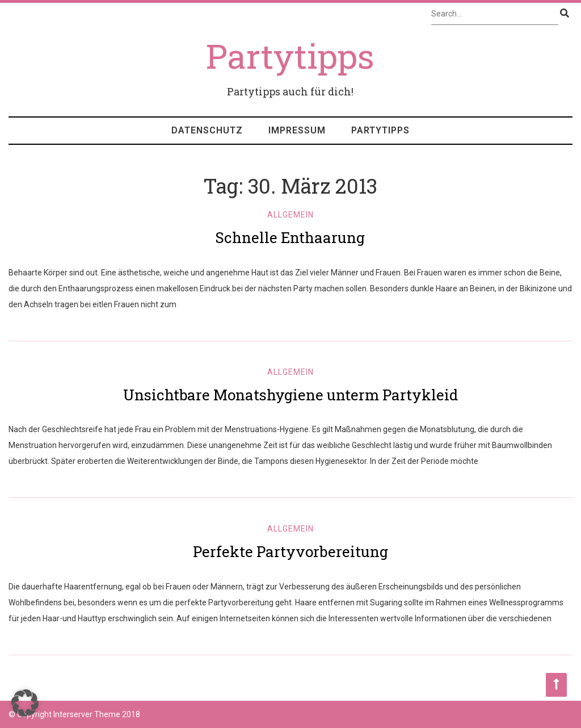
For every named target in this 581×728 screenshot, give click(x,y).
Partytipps (380, 130)
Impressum (297, 130)
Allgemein (290, 215)
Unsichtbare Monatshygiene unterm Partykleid (290, 395)
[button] (25, 703)
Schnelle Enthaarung (290, 237)
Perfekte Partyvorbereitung (290, 551)
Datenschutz (207, 130)
